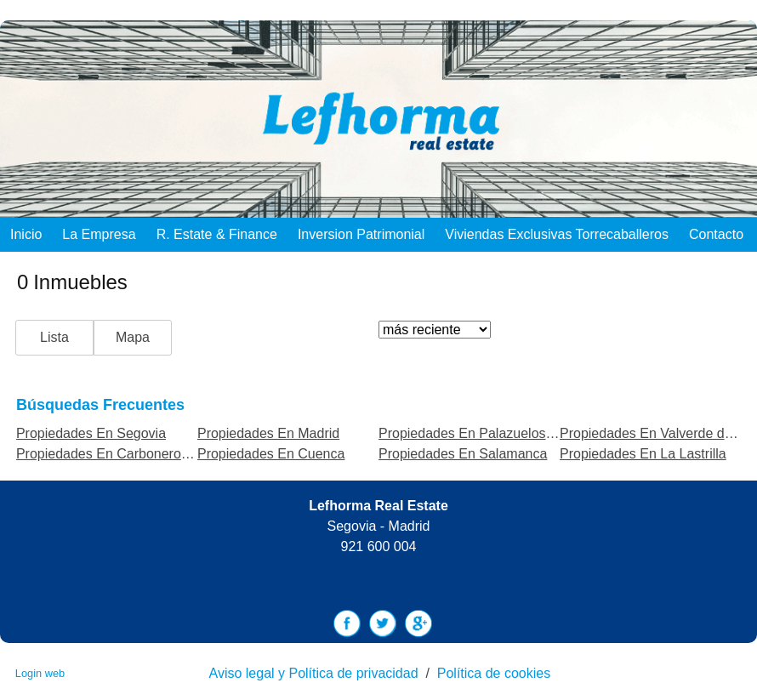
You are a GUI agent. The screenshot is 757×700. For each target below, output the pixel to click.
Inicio (26, 234)
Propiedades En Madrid (268, 433)
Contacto (716, 234)
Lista (54, 337)
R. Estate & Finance (217, 234)
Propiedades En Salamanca (463, 454)
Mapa (133, 337)
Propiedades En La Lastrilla (643, 454)
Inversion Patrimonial (361, 234)
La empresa (99, 234)
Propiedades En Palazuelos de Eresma (497, 433)
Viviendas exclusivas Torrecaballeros (557, 234)
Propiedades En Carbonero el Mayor (127, 454)
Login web (40, 673)
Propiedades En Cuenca (271, 454)
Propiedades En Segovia (91, 433)
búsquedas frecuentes (100, 405)
